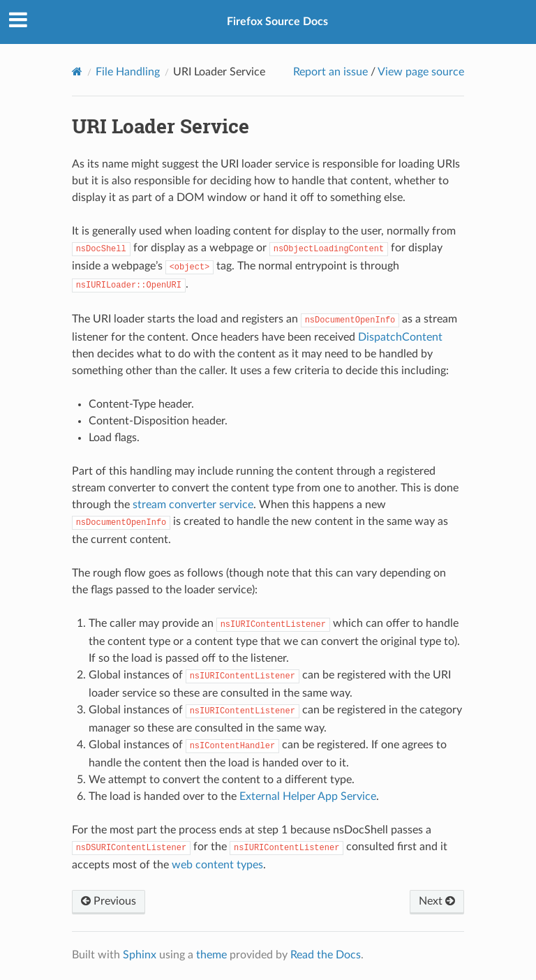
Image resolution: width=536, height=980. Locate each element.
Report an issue (330, 72)
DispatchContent (400, 337)
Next (437, 901)
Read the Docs (326, 955)
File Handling (128, 72)
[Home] (77, 72)
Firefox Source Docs (277, 22)
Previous (109, 901)
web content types (217, 865)
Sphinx (140, 955)
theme (211, 955)
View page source (421, 72)
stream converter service (193, 505)
